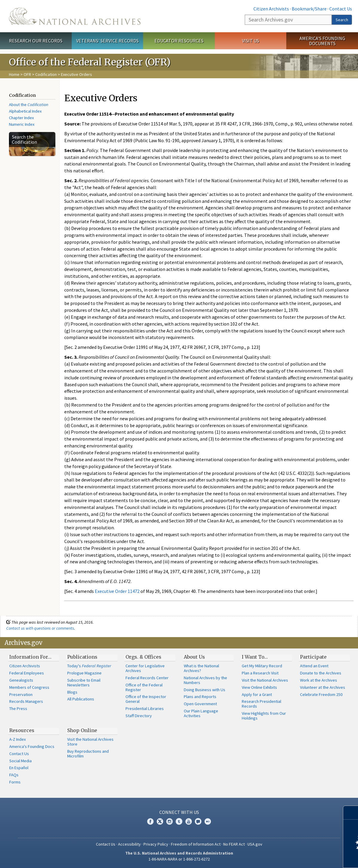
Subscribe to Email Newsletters (84, 683)
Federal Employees (27, 673)
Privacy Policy (156, 844)
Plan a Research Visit (260, 673)
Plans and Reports (200, 697)
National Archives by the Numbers (205, 680)
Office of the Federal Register (144, 687)
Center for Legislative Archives (145, 668)
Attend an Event (314, 666)
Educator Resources (179, 41)
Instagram (169, 821)
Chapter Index (21, 118)
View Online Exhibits (259, 687)
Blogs (72, 692)
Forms (15, 782)
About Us (194, 657)
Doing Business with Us (205, 690)
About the (29, 105)
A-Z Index (17, 739)
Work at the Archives (319, 680)
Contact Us (341, 9)
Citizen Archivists (271, 9)
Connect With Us (179, 812)
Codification (46, 74)
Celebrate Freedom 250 (321, 694)
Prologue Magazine (84, 673)
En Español (19, 768)
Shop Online (82, 730)
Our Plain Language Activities (201, 713)
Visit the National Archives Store (90, 742)
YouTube (189, 821)
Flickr (208, 821)
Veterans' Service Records (107, 41)
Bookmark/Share (309, 9)
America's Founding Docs (32, 746)
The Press (18, 708)
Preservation (21, 694)
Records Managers (26, 701)
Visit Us (251, 41)
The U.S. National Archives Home (75, 16)
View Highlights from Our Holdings (264, 716)
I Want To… (255, 657)
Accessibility (129, 844)
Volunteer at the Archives (323, 687)
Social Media (20, 761)
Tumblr (179, 821)
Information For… (30, 657)
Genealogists (21, 680)
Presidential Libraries (145, 708)
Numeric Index (22, 124)
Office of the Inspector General (146, 699)
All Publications (81, 699)
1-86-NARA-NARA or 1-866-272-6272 (179, 859)
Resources (22, 730)
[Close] (351, 813)
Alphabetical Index (25, 111)
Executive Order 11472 (117, 591)
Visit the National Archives (265, 680)
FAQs (14, 775)
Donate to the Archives (321, 673)
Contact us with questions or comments (40, 628)
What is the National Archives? (201, 668)
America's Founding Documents (322, 41)
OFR (27, 74)
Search (342, 20)
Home (14, 74)
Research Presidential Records (261, 704)
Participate (313, 657)
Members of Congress (29, 687)
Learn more (305, 857)
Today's (89, 666)
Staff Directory (139, 716)
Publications (82, 657)
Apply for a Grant (257, 694)
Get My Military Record (262, 666)
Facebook (150, 821)
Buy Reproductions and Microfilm (88, 754)
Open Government (200, 704)
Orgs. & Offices (143, 657)
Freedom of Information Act (196, 844)
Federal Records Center (147, 678)
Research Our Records (36, 41)
